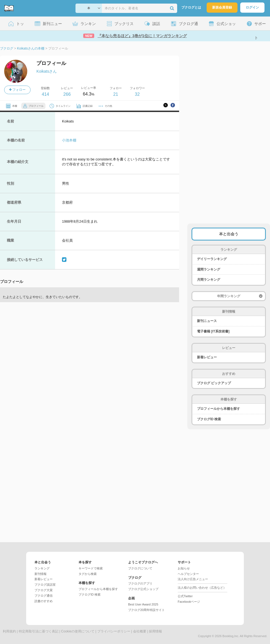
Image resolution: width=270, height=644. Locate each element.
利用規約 (9, 631)
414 (45, 94)
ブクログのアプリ (140, 583)
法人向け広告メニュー (193, 579)
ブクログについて (140, 568)
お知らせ (184, 568)
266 (67, 94)
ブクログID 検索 (209, 419)
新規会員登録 (222, 7)
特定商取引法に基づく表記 (39, 631)
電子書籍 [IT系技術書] (213, 331)
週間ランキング (209, 269)
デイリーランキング (212, 259)
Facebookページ (189, 602)
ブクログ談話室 (45, 585)
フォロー (17, 90)
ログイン (252, 7)
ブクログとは (191, 7)
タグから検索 (88, 574)
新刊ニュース (207, 321)
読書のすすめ (44, 601)
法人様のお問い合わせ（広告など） (202, 588)
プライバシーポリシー (114, 631)
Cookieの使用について (78, 631)
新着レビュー (207, 357)
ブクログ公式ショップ (143, 589)
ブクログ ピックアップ (214, 383)
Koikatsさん (47, 71)
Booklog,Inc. (231, 636)
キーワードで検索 (91, 568)
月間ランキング (209, 280)
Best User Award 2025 (143, 604)
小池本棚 (69, 140)
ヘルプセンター (188, 574)
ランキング (42, 568)
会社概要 (140, 631)
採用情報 (155, 631)
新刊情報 (40, 574)
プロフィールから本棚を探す (218, 409)
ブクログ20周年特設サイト (146, 610)
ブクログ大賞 (44, 590)
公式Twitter (185, 596)
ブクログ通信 (44, 596)
